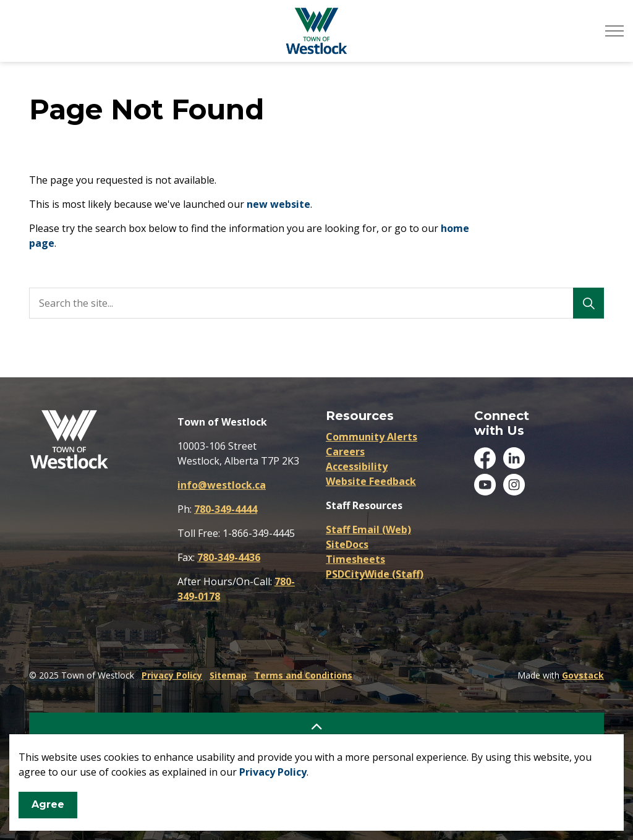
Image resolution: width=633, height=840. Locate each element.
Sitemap (228, 675)
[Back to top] (316, 726)
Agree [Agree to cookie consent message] (48, 805)
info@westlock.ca (222, 485)
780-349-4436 (229, 557)
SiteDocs (347, 544)
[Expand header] (614, 31)
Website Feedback (371, 481)
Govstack (583, 675)
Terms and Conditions (303, 675)
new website (278, 204)
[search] (314, 303)
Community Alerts (372, 437)
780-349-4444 (226, 509)
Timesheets (355, 559)
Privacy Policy (273, 772)
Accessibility (357, 466)
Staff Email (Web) (368, 529)
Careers (345, 452)
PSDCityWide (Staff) (375, 574)
